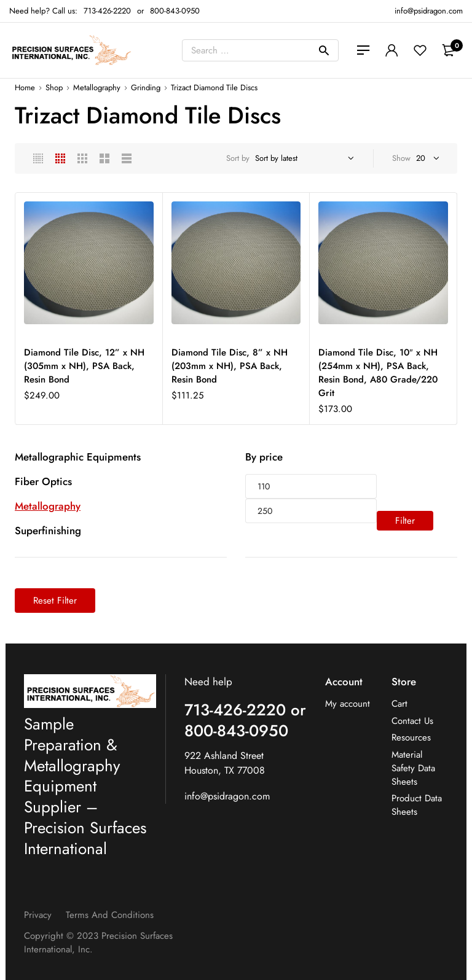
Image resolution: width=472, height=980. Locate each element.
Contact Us (412, 721)
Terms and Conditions (110, 915)
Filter (405, 521)
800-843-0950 (175, 11)
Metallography (97, 87)
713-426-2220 (107, 11)
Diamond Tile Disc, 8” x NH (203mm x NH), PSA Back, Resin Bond (230, 366)
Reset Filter (55, 601)
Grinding (146, 87)
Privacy (38, 915)
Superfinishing (48, 531)
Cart (399, 704)
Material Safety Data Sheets (413, 768)
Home (25, 87)
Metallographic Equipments (78, 457)
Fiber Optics (43, 481)
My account (348, 704)
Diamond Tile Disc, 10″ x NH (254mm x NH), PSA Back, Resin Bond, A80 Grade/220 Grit (378, 373)
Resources (411, 738)
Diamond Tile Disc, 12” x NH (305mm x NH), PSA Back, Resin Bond (84, 366)
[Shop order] (303, 158)
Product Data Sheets (417, 805)
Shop (54, 87)
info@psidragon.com (227, 796)
